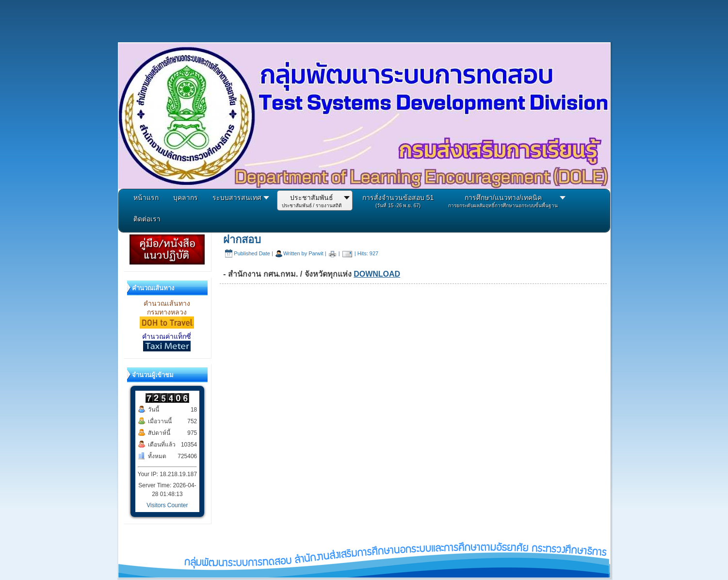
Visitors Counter (167, 505)
